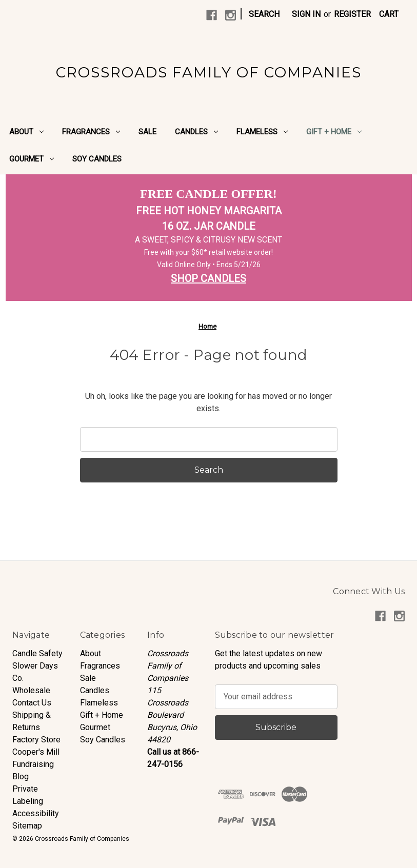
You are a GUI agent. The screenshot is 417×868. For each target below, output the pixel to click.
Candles (196, 132)
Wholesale (31, 690)
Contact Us (32, 703)
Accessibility (36, 813)
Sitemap (27, 826)
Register (352, 14)
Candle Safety (37, 653)
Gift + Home (334, 132)
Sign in (306, 14)
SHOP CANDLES (209, 278)
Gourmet (32, 159)
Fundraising (33, 764)
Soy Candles (97, 159)
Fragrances (91, 132)
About (26, 132)
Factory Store (36, 740)
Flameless (262, 132)
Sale (147, 132)
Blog (21, 776)
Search (264, 14)
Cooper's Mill (36, 752)
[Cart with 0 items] (389, 14)
